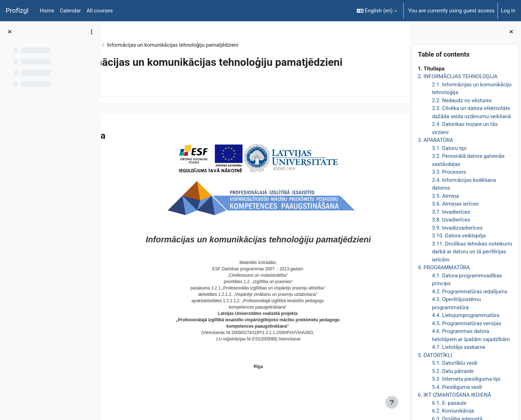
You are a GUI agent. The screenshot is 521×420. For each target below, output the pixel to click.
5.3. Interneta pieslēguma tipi (466, 379)
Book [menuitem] (126, 99)
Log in (508, 11)
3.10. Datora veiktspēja (459, 236)
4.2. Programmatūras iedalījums (470, 292)
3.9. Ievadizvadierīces (457, 228)
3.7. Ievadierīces (451, 212)
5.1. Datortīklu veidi (454, 363)
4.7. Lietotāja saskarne (459, 347)
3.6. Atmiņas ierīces (455, 204)
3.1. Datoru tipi (449, 148)
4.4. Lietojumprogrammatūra (465, 315)
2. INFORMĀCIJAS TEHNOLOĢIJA (457, 76)
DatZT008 (126, 45)
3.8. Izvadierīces (451, 220)
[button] (377, 11)
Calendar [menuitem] (70, 11)
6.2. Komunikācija (453, 411)
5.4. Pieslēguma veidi (457, 387)
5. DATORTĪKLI (435, 355)
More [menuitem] (150, 99)
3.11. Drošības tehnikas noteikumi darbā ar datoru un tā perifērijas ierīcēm (472, 252)
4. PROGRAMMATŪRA (444, 267)
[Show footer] (392, 402)
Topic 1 (154, 45)
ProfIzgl (17, 11)
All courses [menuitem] (99, 11)
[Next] (402, 146)
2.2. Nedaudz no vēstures (462, 100)
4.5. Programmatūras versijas (466, 323)
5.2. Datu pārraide (453, 371)
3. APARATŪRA (435, 140)
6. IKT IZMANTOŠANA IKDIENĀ (454, 395)
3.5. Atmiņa (445, 196)
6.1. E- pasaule (449, 403)
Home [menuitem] (47, 11)
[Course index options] (92, 32)
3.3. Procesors (449, 172)
